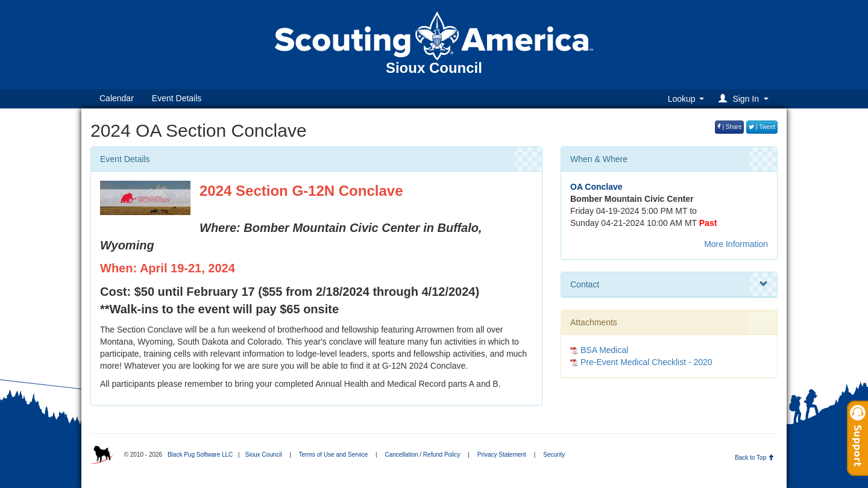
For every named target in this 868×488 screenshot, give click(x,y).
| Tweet (762, 127)
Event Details (177, 98)
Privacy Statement (502, 455)
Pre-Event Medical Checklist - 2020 (646, 362)
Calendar (117, 98)
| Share (730, 127)
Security (554, 455)
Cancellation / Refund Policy (422, 455)
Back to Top (754, 458)
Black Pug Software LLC (200, 455)
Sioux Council (263, 455)
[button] (745, 99)
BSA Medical (604, 350)
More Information (736, 244)
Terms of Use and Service (334, 455)
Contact (669, 284)
